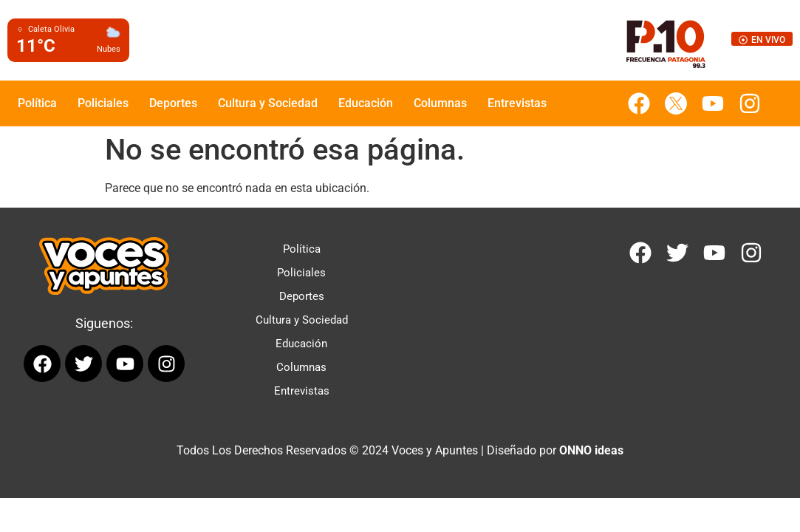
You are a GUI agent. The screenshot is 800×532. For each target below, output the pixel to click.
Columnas (440, 103)
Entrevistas (517, 103)
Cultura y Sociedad (268, 103)
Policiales (103, 103)
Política (37, 103)
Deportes (173, 103)
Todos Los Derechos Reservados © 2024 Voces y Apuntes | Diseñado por (400, 450)
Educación (366, 103)
